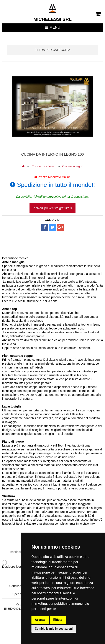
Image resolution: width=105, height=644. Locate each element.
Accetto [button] (40, 620)
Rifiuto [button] (58, 620)
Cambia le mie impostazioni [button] (54, 629)
